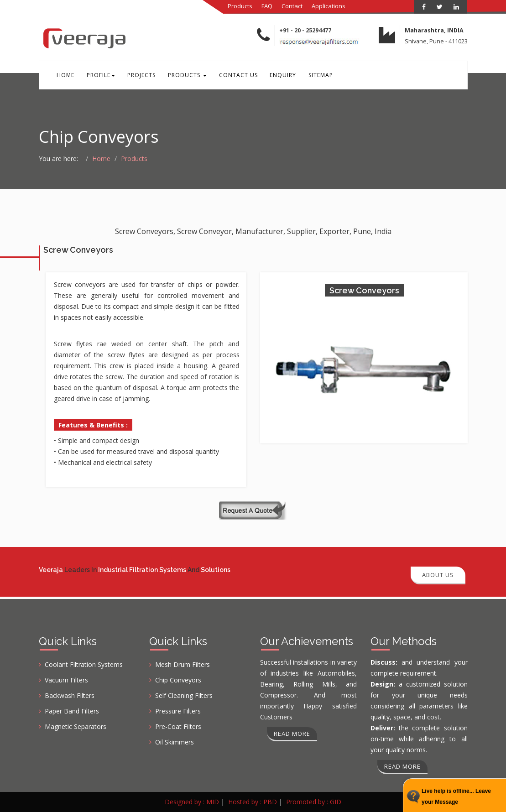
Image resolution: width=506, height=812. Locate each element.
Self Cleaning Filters (184, 695)
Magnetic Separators (76, 726)
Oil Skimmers (175, 742)
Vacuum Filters (66, 680)
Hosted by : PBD (253, 802)
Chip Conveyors (178, 680)
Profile (96, 77)
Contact (292, 6)
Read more (292, 734)
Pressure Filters (178, 711)
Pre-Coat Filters (178, 726)
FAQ (267, 6)
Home (64, 77)
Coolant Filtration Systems (84, 664)
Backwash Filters (70, 695)
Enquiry (266, 77)
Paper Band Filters (72, 711)
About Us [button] (438, 575)
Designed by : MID (192, 802)
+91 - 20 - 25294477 (305, 30)
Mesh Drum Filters (183, 664)
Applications (329, 6)
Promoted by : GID (314, 802)
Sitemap (301, 77)
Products (240, 6)
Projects (134, 77)
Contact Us (224, 77)
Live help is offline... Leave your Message (456, 796)
